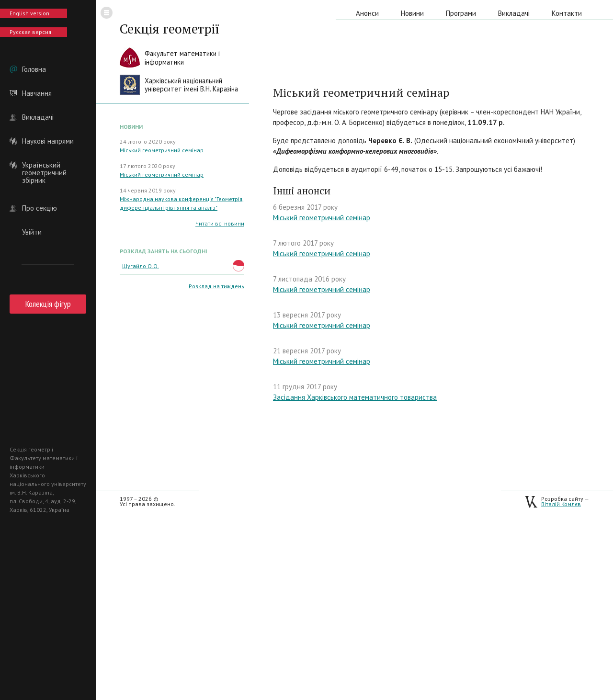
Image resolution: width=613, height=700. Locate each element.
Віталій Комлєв (561, 504)
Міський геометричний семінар (162, 150)
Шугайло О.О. (141, 266)
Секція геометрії (170, 29)
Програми (461, 13)
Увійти (32, 232)
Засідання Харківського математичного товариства (355, 397)
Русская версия (30, 32)
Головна (34, 69)
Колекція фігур (48, 304)
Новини (412, 13)
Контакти (567, 13)
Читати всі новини (220, 223)
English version (29, 13)
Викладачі (38, 117)
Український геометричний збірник (44, 165)
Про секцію (40, 208)
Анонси (367, 13)
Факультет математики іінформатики (182, 58)
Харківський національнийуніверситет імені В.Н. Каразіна (191, 85)
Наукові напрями (48, 141)
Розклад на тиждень (216, 286)
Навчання (37, 93)
